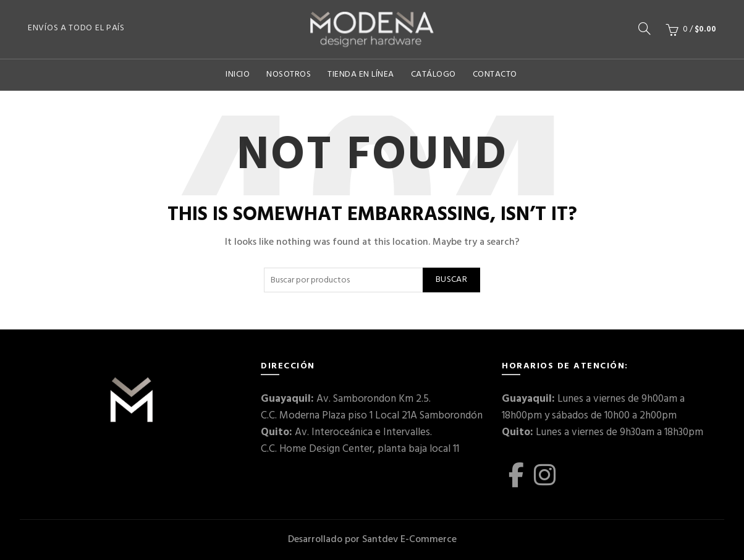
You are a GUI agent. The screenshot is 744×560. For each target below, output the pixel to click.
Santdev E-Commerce (409, 540)
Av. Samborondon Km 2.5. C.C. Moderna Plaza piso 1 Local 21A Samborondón (372, 407)
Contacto (495, 74)
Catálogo (433, 74)
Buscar (451, 280)
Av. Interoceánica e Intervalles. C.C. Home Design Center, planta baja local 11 (360, 441)
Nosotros (289, 74)
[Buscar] (645, 28)
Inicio (238, 74)
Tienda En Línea (361, 74)
